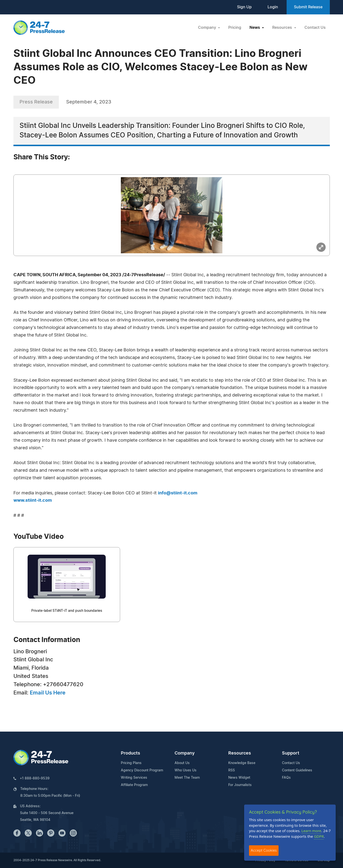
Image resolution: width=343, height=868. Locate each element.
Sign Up (244, 7)
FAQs (286, 778)
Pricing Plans (131, 763)
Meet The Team (187, 778)
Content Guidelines (297, 770)
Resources (240, 753)
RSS (232, 770)
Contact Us (315, 28)
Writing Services (134, 778)
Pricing (235, 28)
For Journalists (240, 785)
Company (185, 753)
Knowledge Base (242, 763)
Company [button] (208, 28)
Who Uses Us (186, 770)
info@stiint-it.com (178, 493)
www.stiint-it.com (33, 500)
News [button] (255, 28)
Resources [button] (283, 28)
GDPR (319, 836)
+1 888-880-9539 (35, 778)
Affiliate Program (134, 785)
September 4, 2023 (89, 102)
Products (130, 753)
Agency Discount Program (142, 770)
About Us (182, 763)
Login (273, 7)
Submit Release (308, 7)
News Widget (239, 778)
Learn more (312, 831)
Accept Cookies (264, 850)
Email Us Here (48, 693)
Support (291, 753)
